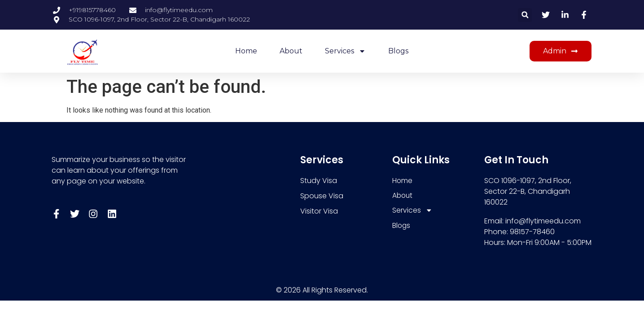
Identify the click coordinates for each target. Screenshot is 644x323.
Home (246, 51)
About (291, 51)
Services (345, 51)
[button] (525, 15)
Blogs (398, 51)
